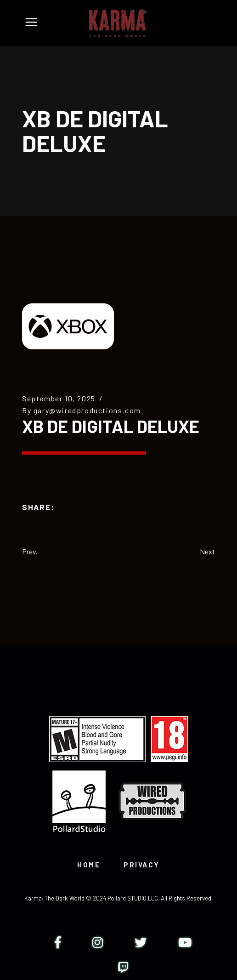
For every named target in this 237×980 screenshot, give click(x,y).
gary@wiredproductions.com (87, 410)
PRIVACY (142, 865)
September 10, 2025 (59, 398)
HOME (89, 865)
